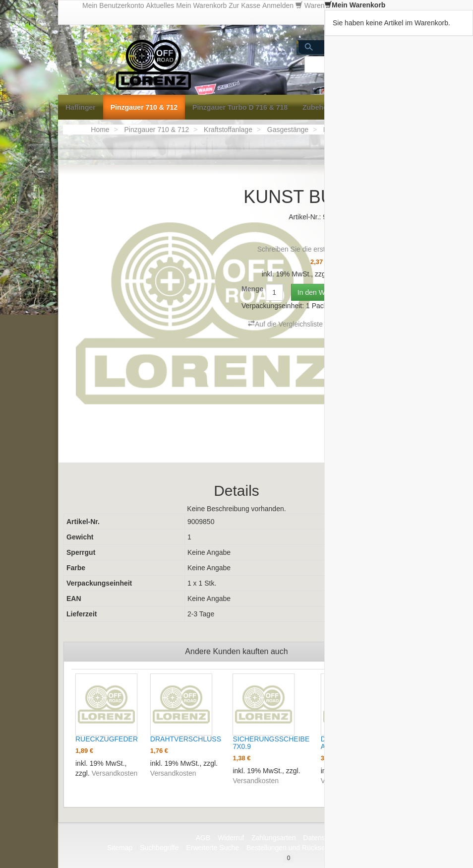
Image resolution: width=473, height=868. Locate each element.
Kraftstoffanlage (228, 130)
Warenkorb (323, 5)
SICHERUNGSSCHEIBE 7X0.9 (271, 743)
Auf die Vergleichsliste (285, 324)
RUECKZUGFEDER (107, 739)
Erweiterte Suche (212, 848)
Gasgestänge (288, 130)
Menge (252, 289)
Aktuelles (160, 5)
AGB (203, 838)
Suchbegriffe (159, 848)
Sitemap (120, 848)
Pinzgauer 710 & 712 (156, 130)
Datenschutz (322, 838)
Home (100, 130)
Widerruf (231, 838)
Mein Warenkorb (201, 5)
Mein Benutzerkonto (113, 5)
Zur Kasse (244, 5)
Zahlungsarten (274, 838)
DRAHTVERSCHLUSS (186, 739)
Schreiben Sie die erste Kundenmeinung (320, 249)
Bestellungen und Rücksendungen (299, 848)
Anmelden (278, 5)
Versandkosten (115, 773)
